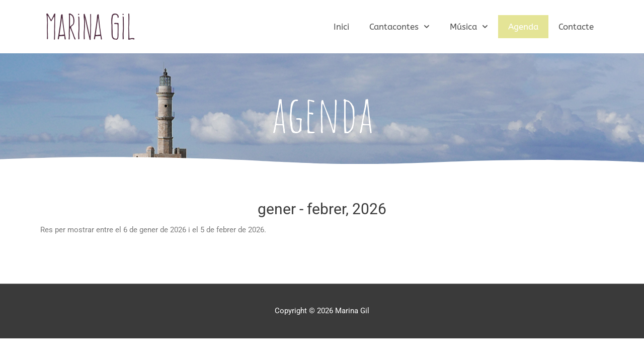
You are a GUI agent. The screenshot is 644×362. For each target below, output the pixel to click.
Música (469, 27)
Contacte (576, 27)
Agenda (523, 27)
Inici (341, 27)
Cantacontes (399, 27)
